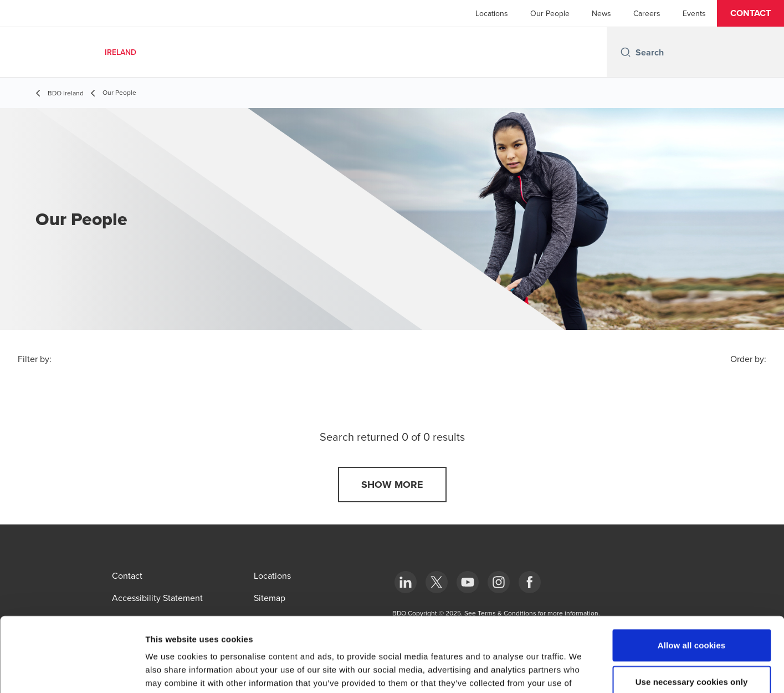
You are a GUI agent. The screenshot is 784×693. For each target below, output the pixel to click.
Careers (647, 13)
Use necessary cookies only (692, 612)
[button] (750, 13)
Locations (492, 13)
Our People (550, 13)
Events (694, 13)
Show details (581, 671)
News (601, 13)
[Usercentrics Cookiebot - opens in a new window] (72, 671)
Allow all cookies (692, 575)
